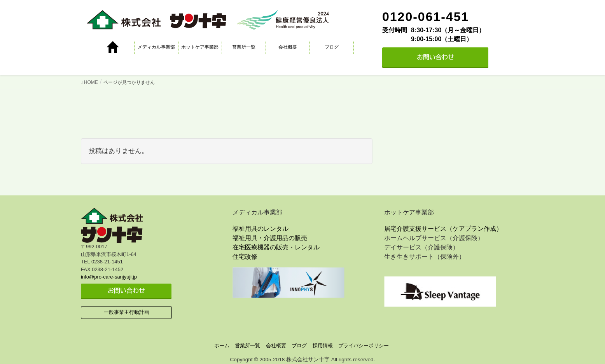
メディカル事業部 (156, 47)
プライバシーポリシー (364, 346)
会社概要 (288, 47)
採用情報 (323, 346)
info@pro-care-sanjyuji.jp (109, 277)
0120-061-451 (426, 17)
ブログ (332, 47)
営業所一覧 (244, 47)
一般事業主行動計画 (127, 312)
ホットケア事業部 (200, 47)
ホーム (222, 346)
